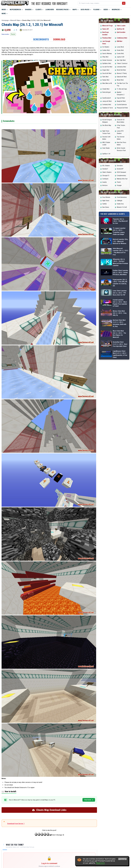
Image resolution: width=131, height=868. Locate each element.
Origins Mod (106, 70)
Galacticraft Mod (122, 77)
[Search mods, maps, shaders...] (101, 3)
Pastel (119, 182)
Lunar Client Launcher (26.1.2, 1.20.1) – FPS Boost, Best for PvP (120, 293)
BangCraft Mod (121, 101)
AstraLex (105, 185)
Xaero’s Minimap (107, 54)
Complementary (121, 176)
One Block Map (107, 125)
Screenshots (41, 39)
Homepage (5, 20)
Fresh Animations (122, 197)
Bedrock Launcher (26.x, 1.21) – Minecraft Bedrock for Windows (120, 241)
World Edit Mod (121, 70)
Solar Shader (106, 148)
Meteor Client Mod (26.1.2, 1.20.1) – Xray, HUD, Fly (120, 313)
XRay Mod (105, 57)
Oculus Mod (120, 50)
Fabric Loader (121, 26)
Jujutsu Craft (121, 57)
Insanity (105, 182)
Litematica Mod (121, 67)
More (4, 14)
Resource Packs (62, 10)
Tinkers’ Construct (122, 63)
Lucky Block (120, 47)
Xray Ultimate (106, 197)
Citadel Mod (106, 89)
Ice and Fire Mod (107, 67)
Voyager (119, 185)
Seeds (106, 10)
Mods (4, 10)
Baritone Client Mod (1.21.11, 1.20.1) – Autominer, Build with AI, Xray (119, 323)
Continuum (105, 179)
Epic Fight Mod (121, 60)
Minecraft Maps (15, 20)
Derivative (120, 166)
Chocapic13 (106, 176)
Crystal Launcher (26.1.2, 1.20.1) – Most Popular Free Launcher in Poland (120, 303)
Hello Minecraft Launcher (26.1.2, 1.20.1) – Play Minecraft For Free (120, 252)
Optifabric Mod (107, 63)
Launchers (50, 10)
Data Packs (85, 10)
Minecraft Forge (108, 26)
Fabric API (106, 29)
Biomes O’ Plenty (122, 73)
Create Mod (120, 54)
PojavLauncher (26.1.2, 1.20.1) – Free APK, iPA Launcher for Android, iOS (120, 283)
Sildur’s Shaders (107, 172)
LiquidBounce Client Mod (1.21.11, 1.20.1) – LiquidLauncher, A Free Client (120, 354)
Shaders (28, 10)
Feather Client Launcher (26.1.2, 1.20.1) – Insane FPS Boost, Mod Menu (120, 273)
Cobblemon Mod (122, 38)
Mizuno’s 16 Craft (122, 207)
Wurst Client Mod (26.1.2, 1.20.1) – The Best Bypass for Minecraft (119, 334)
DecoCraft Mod (107, 73)
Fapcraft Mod (121, 98)
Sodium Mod (106, 50)
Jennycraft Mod (107, 101)
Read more (100, 863)
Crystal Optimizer (122, 105)
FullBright (120, 201)
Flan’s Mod (105, 77)
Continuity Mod (107, 105)
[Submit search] (124, 3)
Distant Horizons (107, 60)
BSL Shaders (106, 166)
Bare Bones (106, 207)
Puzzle (13, 34)
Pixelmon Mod (107, 38)
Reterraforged (106, 92)
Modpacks (116, 10)
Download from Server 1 (16, 824)
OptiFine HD (121, 29)
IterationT (105, 169)
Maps (75, 10)
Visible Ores (120, 204)
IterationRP (120, 169)
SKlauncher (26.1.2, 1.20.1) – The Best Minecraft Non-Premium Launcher (120, 262)
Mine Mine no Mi (107, 83)
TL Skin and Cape (122, 89)
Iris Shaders (106, 47)
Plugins (96, 10)
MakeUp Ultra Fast (122, 179)
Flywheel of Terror (108, 108)
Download (59, 39)
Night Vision (106, 201)
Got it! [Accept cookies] (122, 859)
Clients (39, 10)
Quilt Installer (121, 32)
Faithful (104, 204)
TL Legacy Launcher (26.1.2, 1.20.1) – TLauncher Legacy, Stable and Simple (119, 231)
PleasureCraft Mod (122, 108)
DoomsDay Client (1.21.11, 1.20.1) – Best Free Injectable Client (120, 344)
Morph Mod (120, 80)
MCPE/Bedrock (15, 10)
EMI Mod (119, 41)
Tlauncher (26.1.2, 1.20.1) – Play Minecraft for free (120, 221)
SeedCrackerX (107, 98)
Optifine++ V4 (106, 154)
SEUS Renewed (121, 172)
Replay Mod (106, 80)
